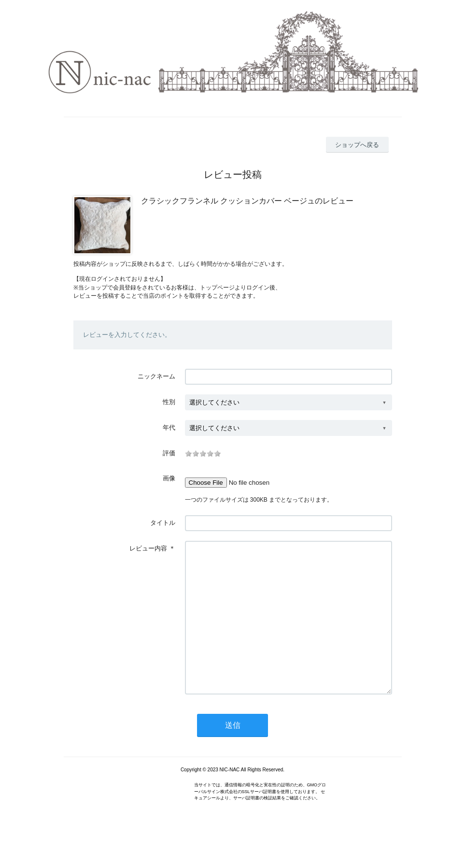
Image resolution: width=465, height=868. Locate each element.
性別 (169, 402)
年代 (169, 427)
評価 (169, 453)
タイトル (163, 523)
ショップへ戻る (357, 145)
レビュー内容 (148, 548)
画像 (169, 478)
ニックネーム (156, 376)
